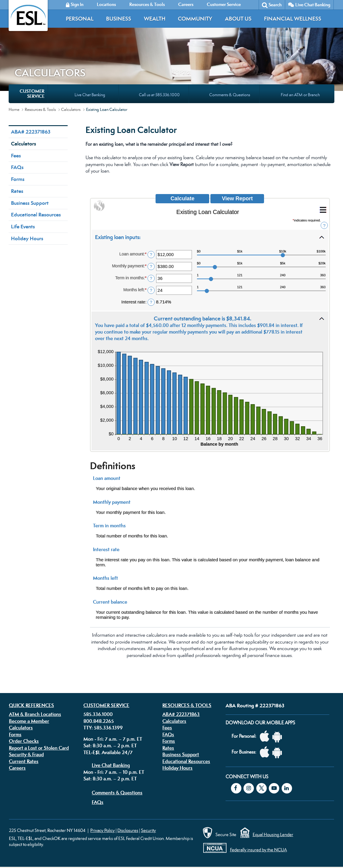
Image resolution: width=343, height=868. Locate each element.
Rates (17, 191)
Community (195, 19)
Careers (17, 768)
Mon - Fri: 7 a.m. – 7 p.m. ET (113, 739)
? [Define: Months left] (151, 290)
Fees (16, 156)
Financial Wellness (293, 19)
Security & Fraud (26, 754)
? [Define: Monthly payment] (151, 266)
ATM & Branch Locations (35, 714)
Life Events (23, 227)
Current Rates (24, 761)
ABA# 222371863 (31, 132)
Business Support (30, 203)
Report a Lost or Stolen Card (39, 748)
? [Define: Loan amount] (151, 254)
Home (14, 109)
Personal (80, 19)
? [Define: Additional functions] (324, 225)
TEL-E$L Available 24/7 (108, 752)
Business (119, 19)
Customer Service (106, 705)
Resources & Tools (40, 109)
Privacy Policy (103, 830)
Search (275, 5)
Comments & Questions (117, 793)
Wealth (155, 19)
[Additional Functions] (323, 210)
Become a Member (29, 721)
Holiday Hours (27, 238)
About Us (238, 19)
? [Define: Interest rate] (151, 302)
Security (148, 830)
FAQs (17, 167)
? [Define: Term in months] (151, 278)
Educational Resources (36, 215)
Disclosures (128, 830)
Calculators (71, 109)
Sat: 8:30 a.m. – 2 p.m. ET (110, 745)
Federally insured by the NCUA (259, 850)
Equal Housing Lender (273, 834)
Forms (18, 179)
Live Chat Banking (313, 5)
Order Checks (24, 741)
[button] (210, 237)
